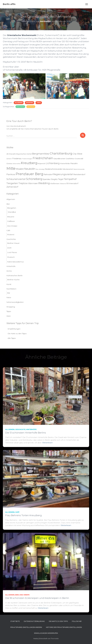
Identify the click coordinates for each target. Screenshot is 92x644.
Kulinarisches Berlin (14, 276)
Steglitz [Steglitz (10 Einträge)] (54, 179)
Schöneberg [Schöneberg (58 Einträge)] (34, 179)
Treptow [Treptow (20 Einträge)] (23, 183)
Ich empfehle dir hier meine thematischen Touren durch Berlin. (33, 129)
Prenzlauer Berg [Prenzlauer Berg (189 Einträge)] (29, 174)
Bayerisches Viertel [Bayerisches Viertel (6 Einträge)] (24, 154)
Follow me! (77, 621)
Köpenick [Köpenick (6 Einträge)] (42, 163)
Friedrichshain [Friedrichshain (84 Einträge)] (43, 158)
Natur (9, 297)
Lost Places (12, 252)
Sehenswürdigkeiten (15, 302)
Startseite (15, 621)
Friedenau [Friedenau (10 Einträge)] (17, 158)
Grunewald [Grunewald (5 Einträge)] (79, 159)
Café (8, 230)
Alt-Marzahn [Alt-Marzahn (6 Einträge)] (11, 154)
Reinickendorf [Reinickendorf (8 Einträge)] (79, 174)
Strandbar (12, 212)
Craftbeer (11, 221)
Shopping (30, 103)
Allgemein (19, 103)
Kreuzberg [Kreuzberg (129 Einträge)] (29, 163)
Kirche (9, 271)
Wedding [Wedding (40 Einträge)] (44, 183)
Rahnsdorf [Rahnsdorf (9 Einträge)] (48, 174)
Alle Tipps (12, 338)
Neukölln (31, 107)
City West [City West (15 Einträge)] (78, 154)
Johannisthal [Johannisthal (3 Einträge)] (17, 164)
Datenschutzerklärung (34, 621)
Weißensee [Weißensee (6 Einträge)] (55, 183)
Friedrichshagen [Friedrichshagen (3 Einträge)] (27, 159)
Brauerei (11, 217)
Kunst (9, 284)
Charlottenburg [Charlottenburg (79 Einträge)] (61, 153)
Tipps (39, 103)
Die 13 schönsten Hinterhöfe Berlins (26, 433)
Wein (9, 316)
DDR (9, 248)
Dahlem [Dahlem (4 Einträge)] (9, 159)
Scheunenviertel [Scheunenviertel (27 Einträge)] (16, 179)
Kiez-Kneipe (12, 226)
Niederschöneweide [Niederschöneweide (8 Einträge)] (53, 169)
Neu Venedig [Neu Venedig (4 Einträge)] (40, 169)
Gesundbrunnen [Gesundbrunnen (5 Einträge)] (59, 159)
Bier (8, 204)
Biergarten (12, 208)
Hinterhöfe (11, 266)
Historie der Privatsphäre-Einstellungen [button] (64, 627)
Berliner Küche (13, 280)
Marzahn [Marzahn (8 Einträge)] (74, 163)
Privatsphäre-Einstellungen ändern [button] (26, 627)
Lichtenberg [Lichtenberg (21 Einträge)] (53, 163)
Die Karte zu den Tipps (17, 334)
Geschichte (11, 239)
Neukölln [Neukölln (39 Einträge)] (30, 169)
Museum (11, 257)
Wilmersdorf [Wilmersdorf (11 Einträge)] (72, 183)
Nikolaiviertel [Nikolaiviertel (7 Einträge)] (68, 169)
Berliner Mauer (13, 243)
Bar (9, 293)
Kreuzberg (20, 107)
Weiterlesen (47, 443)
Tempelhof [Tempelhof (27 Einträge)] (70, 179)
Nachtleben (11, 289)
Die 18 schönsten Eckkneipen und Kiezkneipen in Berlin (37, 598)
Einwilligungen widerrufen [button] (46, 633)
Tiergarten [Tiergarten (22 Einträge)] (12, 183)
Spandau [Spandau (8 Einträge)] (47, 179)
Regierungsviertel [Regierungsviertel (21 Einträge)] (63, 174)
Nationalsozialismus (15, 262)
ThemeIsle (55, 638)
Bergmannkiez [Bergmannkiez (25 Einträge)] (41, 154)
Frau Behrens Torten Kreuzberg (23, 515)
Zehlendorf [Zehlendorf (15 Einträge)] (12, 187)
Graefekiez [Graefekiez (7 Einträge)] (70, 159)
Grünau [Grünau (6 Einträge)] (9, 163)
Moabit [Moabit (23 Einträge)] (20, 169)
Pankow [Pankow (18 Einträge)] (11, 174)
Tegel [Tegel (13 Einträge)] (61, 179)
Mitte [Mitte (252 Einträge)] (11, 168)
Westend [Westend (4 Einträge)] (63, 184)
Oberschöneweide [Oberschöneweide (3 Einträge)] (79, 169)
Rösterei (11, 235)
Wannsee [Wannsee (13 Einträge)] (33, 183)
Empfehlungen (14, 329)
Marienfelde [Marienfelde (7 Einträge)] (65, 163)
